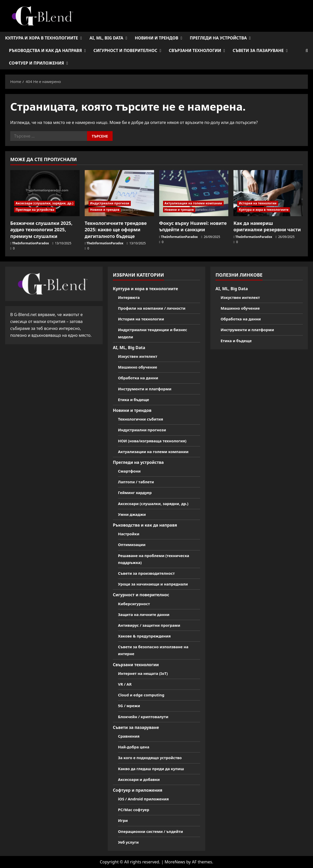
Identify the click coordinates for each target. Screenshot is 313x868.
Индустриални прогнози (110, 203)
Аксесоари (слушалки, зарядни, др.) (44, 203)
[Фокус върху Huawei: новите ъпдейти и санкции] (194, 193)
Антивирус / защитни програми (152, 625)
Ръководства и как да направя (45, 50)
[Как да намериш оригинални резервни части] (268, 193)
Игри (123, 820)
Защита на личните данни (146, 614)
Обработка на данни (140, 378)
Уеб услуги (129, 842)
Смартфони (130, 471)
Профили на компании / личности (154, 308)
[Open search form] (307, 51)
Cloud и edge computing (143, 695)
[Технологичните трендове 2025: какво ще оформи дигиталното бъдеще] (119, 193)
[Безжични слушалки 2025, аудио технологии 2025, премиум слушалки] (45, 193)
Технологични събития (142, 419)
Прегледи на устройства (218, 38)
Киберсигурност (135, 604)
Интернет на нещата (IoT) (145, 673)
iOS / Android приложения (145, 799)
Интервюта (130, 297)
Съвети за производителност (149, 573)
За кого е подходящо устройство (152, 758)
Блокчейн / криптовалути (145, 717)
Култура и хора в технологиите (42, 38)
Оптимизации (133, 545)
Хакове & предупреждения (146, 636)
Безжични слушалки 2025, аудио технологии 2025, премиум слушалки (41, 229)
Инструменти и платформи (147, 389)
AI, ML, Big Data (106, 38)
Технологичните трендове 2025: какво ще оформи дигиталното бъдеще (116, 229)
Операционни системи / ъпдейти (153, 831)
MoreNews (175, 862)
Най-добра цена (135, 747)
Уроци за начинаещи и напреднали (156, 584)
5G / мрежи (130, 706)
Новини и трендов (157, 38)
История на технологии (258, 203)
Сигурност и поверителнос (125, 50)
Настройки (129, 534)
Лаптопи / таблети (137, 482)
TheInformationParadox (31, 243)
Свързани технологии (195, 50)
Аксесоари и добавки (141, 779)
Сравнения (129, 736)
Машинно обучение (139, 367)
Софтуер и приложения (36, 63)
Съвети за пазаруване (258, 50)
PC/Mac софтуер (135, 810)
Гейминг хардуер (136, 493)
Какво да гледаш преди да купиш (153, 769)
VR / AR (125, 684)
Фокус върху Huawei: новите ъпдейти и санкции (193, 226)
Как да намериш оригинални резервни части (267, 226)
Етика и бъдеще (135, 400)
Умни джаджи (133, 514)
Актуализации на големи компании (193, 203)
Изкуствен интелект (139, 356)
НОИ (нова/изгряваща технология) (155, 441)
